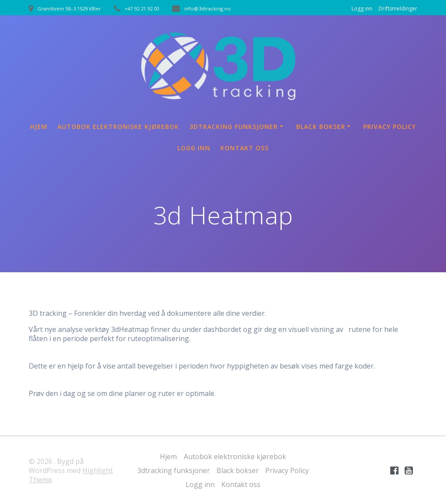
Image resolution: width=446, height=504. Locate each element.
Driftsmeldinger (398, 8)
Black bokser (321, 127)
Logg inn (362, 8)
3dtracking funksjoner (234, 127)
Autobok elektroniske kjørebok (118, 127)
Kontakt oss (245, 148)
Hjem (39, 127)
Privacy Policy (390, 127)
